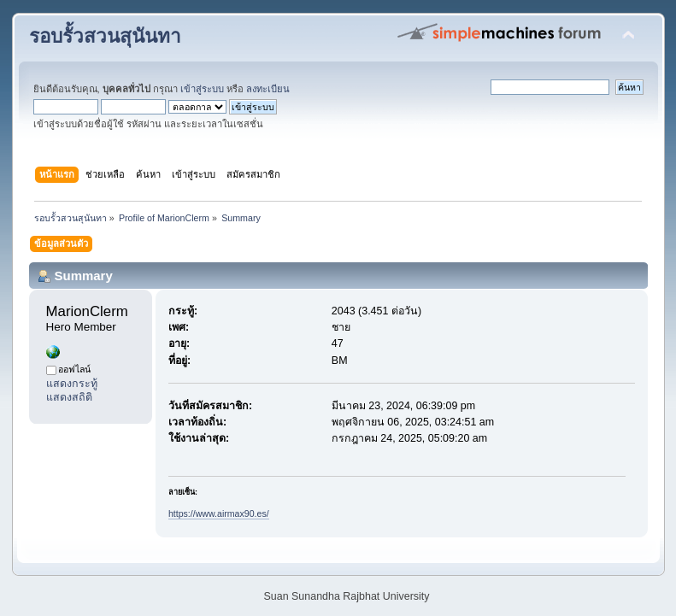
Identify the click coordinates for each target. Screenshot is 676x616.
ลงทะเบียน (268, 89)
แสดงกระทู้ (72, 384)
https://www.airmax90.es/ (219, 513)
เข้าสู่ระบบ (202, 89)
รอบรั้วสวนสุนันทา (105, 36)
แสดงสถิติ (69, 397)
